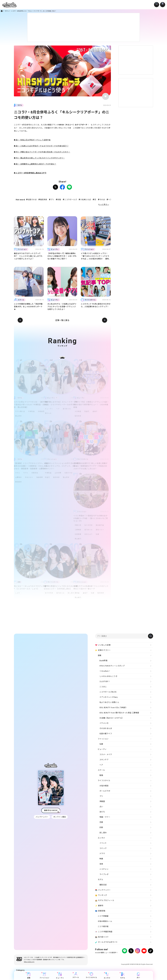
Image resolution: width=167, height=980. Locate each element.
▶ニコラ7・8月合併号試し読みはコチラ (30, 173)
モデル (7, 11)
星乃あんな (68, 409)
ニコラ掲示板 (103, 926)
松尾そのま (32, 200)
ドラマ (102, 854)
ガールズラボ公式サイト (106, 942)
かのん (18, 473)
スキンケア (104, 760)
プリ (52, 200)
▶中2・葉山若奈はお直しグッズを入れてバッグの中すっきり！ (39, 158)
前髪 (59, 200)
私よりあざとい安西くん (109, 702)
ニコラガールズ (71, 200)
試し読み (72, 593)
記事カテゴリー (103, 650)
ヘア (58, 409)
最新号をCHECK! (51, 810)
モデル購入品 (20, 411)
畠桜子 (96, 411)
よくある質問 (123, 957)
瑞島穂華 (40, 477)
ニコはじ (103, 687)
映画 (101, 859)
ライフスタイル (91, 975)
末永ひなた (29, 477)
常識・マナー (105, 817)
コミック (103, 848)
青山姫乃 (78, 539)
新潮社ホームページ (146, 957)
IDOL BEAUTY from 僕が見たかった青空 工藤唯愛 (119, 713)
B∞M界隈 (103, 661)
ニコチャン (104, 869)
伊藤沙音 (78, 525)
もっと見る (103, 205)
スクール (76, 975)
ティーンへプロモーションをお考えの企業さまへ (137, 959)
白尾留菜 (42, 411)
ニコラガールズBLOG (108, 692)
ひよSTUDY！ (105, 681)
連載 (29, 976)
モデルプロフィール (105, 901)
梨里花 (87, 411)
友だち (102, 812)
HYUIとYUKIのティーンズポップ (112, 666)
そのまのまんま (106, 728)
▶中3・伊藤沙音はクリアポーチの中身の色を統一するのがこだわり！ (42, 152)
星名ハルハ (101, 530)
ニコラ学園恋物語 (104, 932)
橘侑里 (77, 593)
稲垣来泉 (44, 200)
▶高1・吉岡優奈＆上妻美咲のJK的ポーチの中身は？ (35, 164)
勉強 (101, 775)
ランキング (101, 895)
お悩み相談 (104, 786)
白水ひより (89, 534)
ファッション (44, 975)
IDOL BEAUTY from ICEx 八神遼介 (113, 708)
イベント (103, 843)
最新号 (99, 906)
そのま (102, 200)
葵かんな (48, 413)
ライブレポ (104, 874)
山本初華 (58, 473)
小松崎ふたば (86, 200)
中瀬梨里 (32, 411)
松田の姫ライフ (106, 734)
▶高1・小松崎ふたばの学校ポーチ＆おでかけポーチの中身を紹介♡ (41, 146)
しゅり (18, 593)
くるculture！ (105, 671)
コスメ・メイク (106, 754)
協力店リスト (102, 937)
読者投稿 (100, 911)
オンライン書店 (60, 817)
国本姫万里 (101, 525)
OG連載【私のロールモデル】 (111, 718)
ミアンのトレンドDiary (109, 697)
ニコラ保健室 (103, 916)
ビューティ (49, 409)
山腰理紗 (18, 477)
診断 (101, 827)
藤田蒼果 (18, 482)
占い (138, 975)
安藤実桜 (36, 473)
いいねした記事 (103, 645)
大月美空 (78, 411)
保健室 (102, 801)
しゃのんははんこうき (108, 676)
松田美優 (78, 534)
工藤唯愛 (78, 530)
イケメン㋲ (104, 723)
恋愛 (101, 822)
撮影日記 (103, 885)
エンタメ (107, 976)
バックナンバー (42, 817)
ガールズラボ (105, 791)
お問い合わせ (134, 957)
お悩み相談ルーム (105, 921)
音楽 (101, 864)
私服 (98, 534)
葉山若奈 (18, 416)
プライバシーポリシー (102, 957)
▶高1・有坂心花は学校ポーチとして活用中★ (32, 140)
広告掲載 (114, 957)
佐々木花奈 (89, 525)
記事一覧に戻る (62, 320)
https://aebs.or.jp (29, 962)
